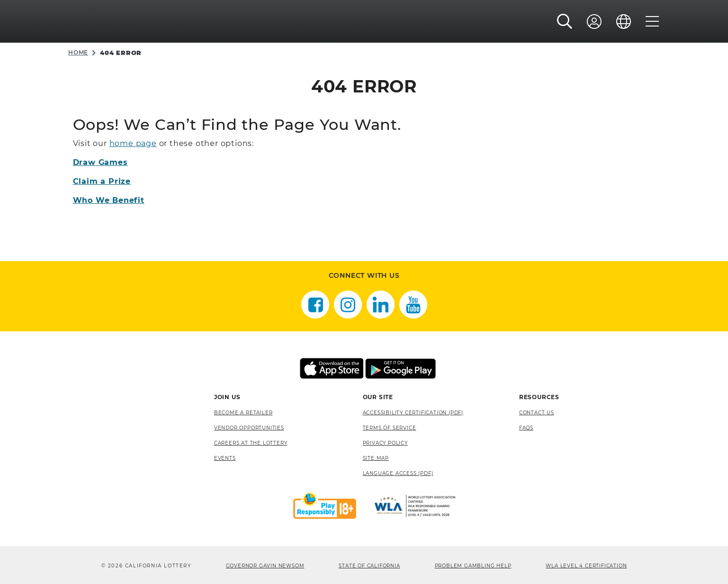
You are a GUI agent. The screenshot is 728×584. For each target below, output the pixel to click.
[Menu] (652, 22)
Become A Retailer (243, 413)
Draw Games (100, 162)
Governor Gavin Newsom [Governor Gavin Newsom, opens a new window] (265, 566)
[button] (565, 22)
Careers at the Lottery (251, 443)
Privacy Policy (385, 443)
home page (133, 143)
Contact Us (537, 413)
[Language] (624, 22)
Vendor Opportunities (249, 428)
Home (78, 52)
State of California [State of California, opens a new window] (369, 566)
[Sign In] (594, 22)
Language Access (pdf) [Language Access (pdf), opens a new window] (398, 473)
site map (376, 458)
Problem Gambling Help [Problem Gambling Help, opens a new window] (473, 566)
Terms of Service (390, 428)
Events (225, 458)
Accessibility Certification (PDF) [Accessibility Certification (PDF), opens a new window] (413, 413)
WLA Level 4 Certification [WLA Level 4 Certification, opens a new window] (586, 566)
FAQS (526, 428)
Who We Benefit (109, 200)
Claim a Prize (102, 181)
